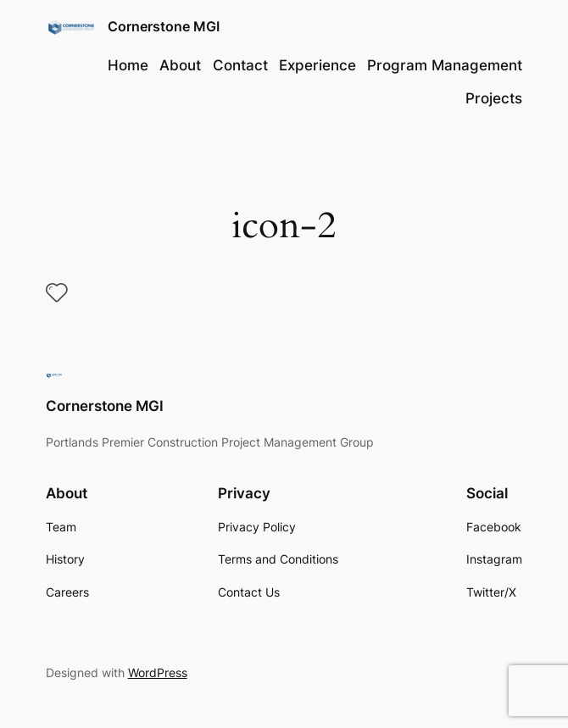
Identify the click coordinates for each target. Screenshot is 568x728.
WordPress (158, 672)
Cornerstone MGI (164, 27)
